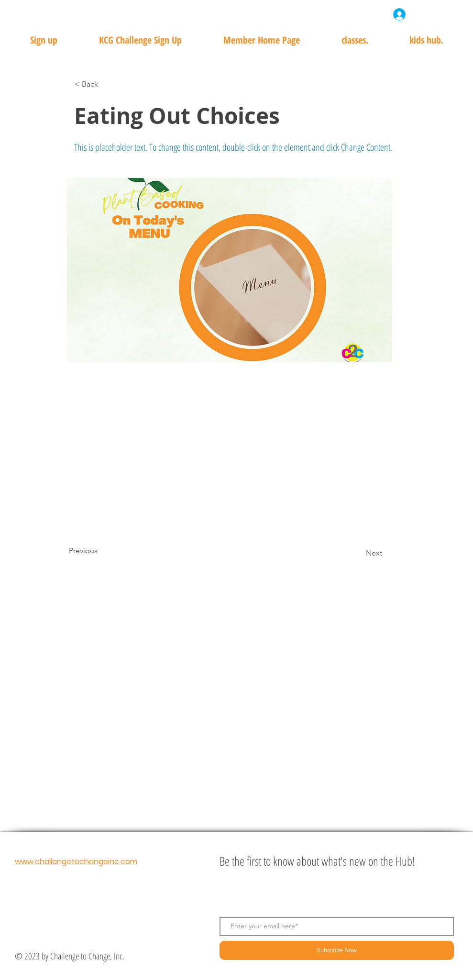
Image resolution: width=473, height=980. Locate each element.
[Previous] (100, 551)
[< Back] (106, 84)
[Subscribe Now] (337, 950)
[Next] (358, 553)
